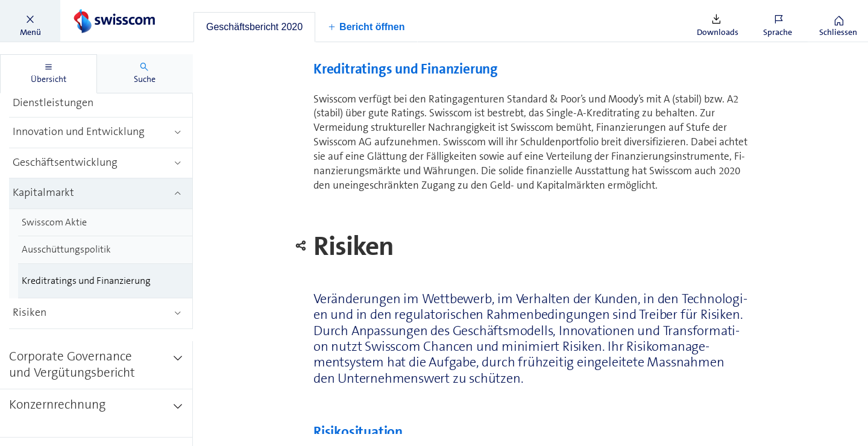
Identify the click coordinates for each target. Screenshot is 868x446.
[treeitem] (101, 96)
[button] (30, 21)
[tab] (254, 27)
